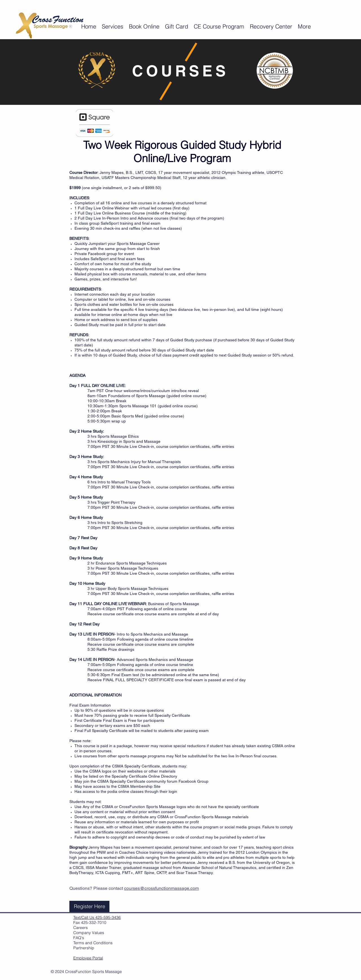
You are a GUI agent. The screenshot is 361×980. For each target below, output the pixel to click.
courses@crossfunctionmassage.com (161, 888)
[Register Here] (89, 906)
